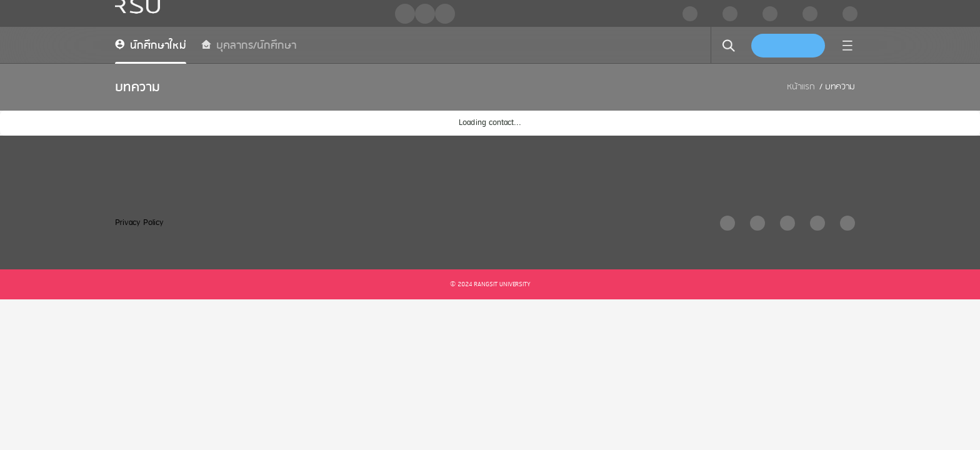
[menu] (847, 46)
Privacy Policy (139, 223)
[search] (729, 46)
